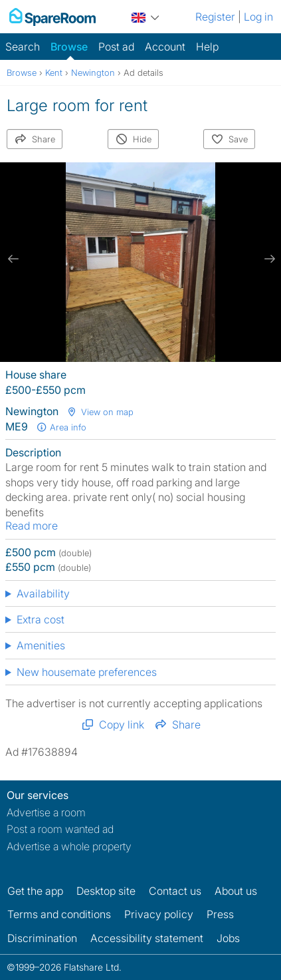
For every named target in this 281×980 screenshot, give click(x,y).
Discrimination (42, 938)
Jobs (228, 938)
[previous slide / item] (13, 259)
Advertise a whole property (69, 846)
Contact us (175, 891)
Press (220, 914)
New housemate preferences (87, 672)
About (236, 891)
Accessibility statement (147, 938)
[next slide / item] (268, 259)
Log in (258, 17)
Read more (32, 526)
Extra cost (41, 619)
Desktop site (106, 891)
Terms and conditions (59, 914)
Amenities (41, 645)
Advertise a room (46, 812)
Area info (61, 427)
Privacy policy (159, 914)
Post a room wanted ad (60, 829)
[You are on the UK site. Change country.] (145, 16)
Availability (43, 593)
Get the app (35, 891)
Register (215, 17)
